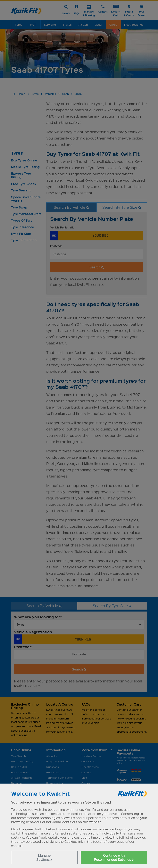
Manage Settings (44, 857)
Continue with (114, 857)
